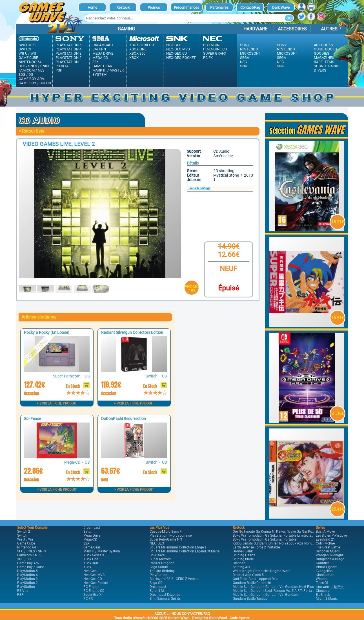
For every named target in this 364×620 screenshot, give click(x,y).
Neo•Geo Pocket (181, 58)
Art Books (323, 45)
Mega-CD (100, 58)
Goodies (322, 53)
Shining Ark (241, 567)
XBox (134, 58)
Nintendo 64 (30, 62)
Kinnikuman (325, 575)
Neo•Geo (174, 45)
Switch (25, 49)
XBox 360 (137, 53)
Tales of (322, 583)
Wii (33, 53)
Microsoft (250, 53)
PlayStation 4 (68, 49)
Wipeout (322, 579)
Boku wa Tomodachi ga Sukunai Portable (265, 539)
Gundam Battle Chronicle (252, 583)
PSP (59, 70)
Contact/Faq (250, 7)
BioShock (323, 595)
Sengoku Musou (328, 551)
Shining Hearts (244, 555)
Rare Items (324, 62)
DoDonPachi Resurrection (124, 419)
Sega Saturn (159, 567)
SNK (244, 66)
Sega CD (156, 583)
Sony (245, 45)
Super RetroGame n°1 (166, 539)
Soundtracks (327, 66)
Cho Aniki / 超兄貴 (330, 587)
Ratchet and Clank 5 (248, 575)
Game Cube (28, 58)
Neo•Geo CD (177, 53)
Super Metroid (160, 559)
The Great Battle (328, 547)
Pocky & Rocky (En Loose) (47, 332)
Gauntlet (322, 563)
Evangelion (324, 571)
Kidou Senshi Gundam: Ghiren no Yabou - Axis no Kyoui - (276, 543)
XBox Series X (142, 45)
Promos (154, 7)
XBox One (138, 49)
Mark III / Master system (108, 72)
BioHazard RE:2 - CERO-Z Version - (175, 579)
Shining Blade (243, 559)
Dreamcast (103, 45)
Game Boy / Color (35, 83)
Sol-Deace (157, 555)
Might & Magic (327, 599)
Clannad (239, 563)
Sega (245, 58)
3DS (22, 75)
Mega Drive (103, 53)
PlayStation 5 (68, 45)
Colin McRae (325, 543)
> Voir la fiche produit (57, 403)
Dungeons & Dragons (332, 559)
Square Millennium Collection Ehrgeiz (178, 547)
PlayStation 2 (68, 58)
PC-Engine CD (215, 49)
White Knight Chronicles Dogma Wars (261, 571)
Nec (243, 62)
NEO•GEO (157, 543)
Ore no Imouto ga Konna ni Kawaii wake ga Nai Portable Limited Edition (289, 532)
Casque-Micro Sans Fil (167, 532)
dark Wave (281, 7)
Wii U (23, 53)
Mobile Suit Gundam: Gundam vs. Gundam (266, 595)
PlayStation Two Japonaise (171, 535)
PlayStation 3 (68, 53)
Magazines (324, 58)
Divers (320, 70)
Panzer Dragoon (162, 563)
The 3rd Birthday (162, 571)
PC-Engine (212, 45)
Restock (123, 7)
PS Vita (62, 66)
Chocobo (323, 591)
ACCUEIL (161, 614)
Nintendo (249, 49)
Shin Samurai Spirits (165, 599)
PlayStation (67, 62)
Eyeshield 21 (325, 539)
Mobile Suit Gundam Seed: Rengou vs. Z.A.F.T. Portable (275, 591)
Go (289, 18)
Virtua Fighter (326, 567)
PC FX (208, 58)
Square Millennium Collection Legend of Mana (185, 551)
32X (96, 62)
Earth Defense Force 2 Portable (256, 547)
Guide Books (325, 49)
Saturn (99, 49)
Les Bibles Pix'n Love (331, 535)
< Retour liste (31, 131)
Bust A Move (325, 532)
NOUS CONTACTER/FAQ (191, 614)
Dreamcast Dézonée (165, 595)
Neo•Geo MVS (178, 49)
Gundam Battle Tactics (250, 599)
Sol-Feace (32, 419)
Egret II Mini (158, 591)
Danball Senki (243, 551)
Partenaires (219, 7)
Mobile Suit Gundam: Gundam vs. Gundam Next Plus (273, 587)
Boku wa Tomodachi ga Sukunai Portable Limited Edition (276, 535)
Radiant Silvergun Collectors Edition (132, 332)
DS (31, 75)
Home (92, 7)
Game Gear (102, 66)
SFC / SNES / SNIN (34, 66)
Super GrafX (215, 53)
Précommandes (187, 7)
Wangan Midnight (329, 555)
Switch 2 (27, 45)
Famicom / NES (32, 70)
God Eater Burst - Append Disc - (256, 579)
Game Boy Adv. (32, 79)
